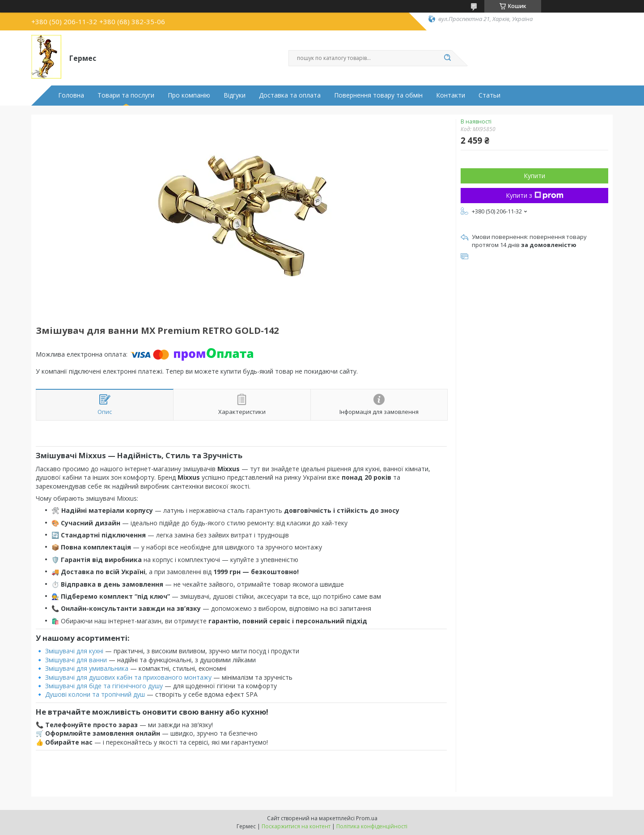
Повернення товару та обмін (378, 95)
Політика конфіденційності (372, 826)
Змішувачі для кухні (74, 651)
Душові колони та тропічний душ (95, 694)
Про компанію (189, 95)
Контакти (451, 95)
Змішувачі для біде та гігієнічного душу (104, 686)
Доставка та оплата (290, 95)
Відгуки (235, 95)
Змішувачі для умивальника (87, 668)
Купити (534, 176)
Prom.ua (367, 818)
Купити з (535, 195)
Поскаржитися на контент (296, 826)
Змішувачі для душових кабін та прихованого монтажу (128, 677)
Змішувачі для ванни (76, 660)
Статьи (489, 95)
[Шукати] (447, 58)
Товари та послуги (126, 95)
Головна (71, 95)
